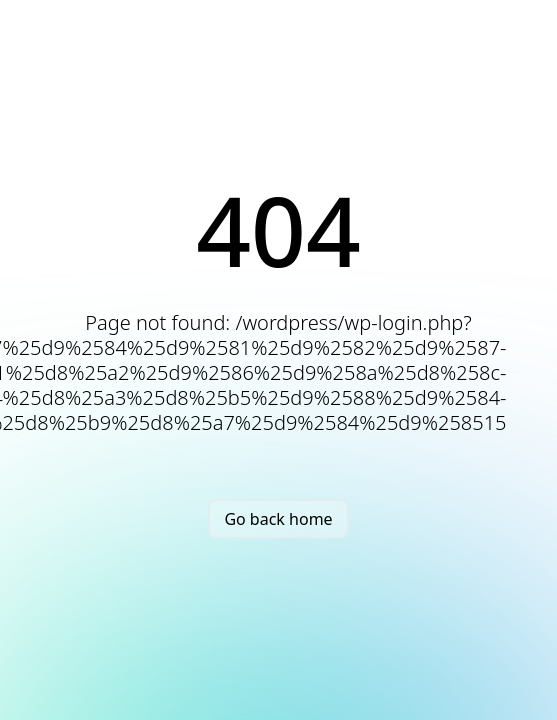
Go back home (278, 519)
